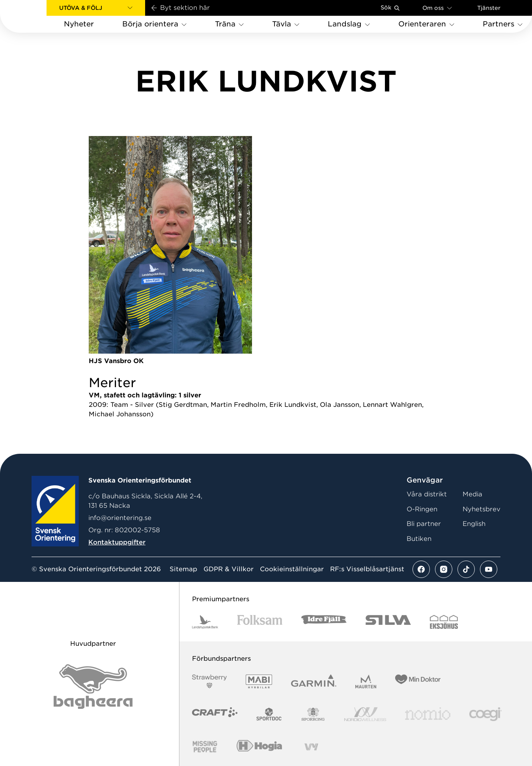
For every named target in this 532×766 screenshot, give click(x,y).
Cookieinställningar (292, 569)
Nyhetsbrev (482, 509)
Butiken (419, 539)
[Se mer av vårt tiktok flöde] (466, 569)
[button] (96, 8)
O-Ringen (422, 509)
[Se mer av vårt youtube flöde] (489, 569)
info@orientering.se (120, 518)
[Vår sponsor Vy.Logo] (311, 747)
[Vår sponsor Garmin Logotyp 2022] (314, 681)
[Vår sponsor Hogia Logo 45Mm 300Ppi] (259, 747)
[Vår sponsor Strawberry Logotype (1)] (209, 681)
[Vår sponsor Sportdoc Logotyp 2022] (269, 714)
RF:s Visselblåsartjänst (367, 569)
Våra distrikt (427, 494)
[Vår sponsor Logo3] (485, 714)
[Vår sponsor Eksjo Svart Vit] (444, 622)
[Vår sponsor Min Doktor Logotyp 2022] (418, 681)
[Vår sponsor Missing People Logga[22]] (205, 747)
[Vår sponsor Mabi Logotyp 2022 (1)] (259, 681)
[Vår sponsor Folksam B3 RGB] (260, 622)
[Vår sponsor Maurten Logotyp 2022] (366, 681)
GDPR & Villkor (229, 569)
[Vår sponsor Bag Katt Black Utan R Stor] (93, 687)
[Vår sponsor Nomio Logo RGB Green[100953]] (428, 714)
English (474, 524)
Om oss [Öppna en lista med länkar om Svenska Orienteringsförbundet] (437, 8)
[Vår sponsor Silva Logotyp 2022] (388, 622)
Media (472, 494)
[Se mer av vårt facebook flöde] (421, 569)
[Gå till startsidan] (36, 16)
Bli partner (424, 524)
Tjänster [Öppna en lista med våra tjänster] (489, 8)
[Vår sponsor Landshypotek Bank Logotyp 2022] (205, 622)
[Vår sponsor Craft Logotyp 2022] (215, 714)
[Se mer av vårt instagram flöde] (444, 569)
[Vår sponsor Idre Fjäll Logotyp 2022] (324, 622)
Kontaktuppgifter (117, 542)
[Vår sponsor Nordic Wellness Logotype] (365, 714)
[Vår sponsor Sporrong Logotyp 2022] (313, 714)
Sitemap (183, 569)
